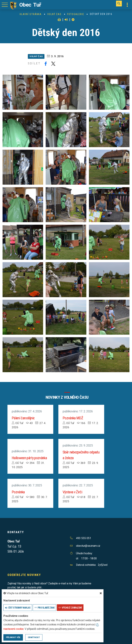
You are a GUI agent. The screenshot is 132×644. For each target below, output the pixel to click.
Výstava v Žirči (72, 492)
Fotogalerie (76, 14)
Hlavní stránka (31, 14)
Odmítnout (34, 637)
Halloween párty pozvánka (29, 458)
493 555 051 (84, 538)
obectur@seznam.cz (88, 546)
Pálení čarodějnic (23, 418)
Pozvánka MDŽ (73, 418)
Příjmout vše (13, 637)
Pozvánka (18, 492)
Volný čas (54, 14)
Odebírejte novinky (24, 575)
